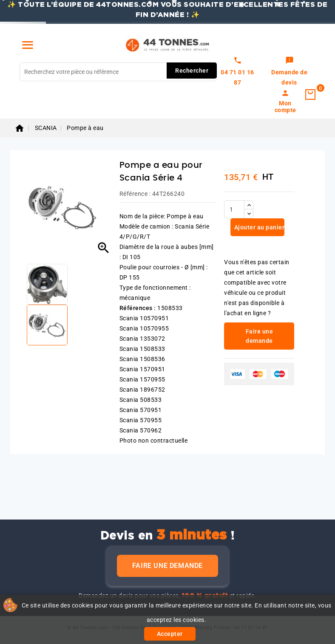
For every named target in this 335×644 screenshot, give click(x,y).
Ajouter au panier (258, 227)
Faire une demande (167, 566)
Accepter (170, 634)
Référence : (135, 194)
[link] (289, 72)
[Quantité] (234, 209)
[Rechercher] (118, 72)
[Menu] (28, 45)
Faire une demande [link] (260, 336)
